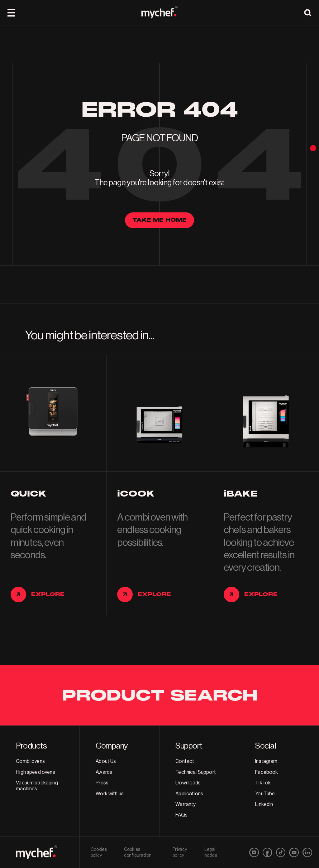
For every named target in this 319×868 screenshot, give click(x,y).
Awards (104, 772)
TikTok (263, 783)
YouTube (265, 794)
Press (102, 783)
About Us (106, 761)
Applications (189, 794)
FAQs (181, 815)
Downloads (188, 783)
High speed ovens (36, 772)
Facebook (267, 772)
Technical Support (196, 772)
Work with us (110, 794)
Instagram (266, 761)
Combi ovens (30, 761)
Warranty (186, 804)
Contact (185, 761)
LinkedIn (264, 804)
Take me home (159, 220)
